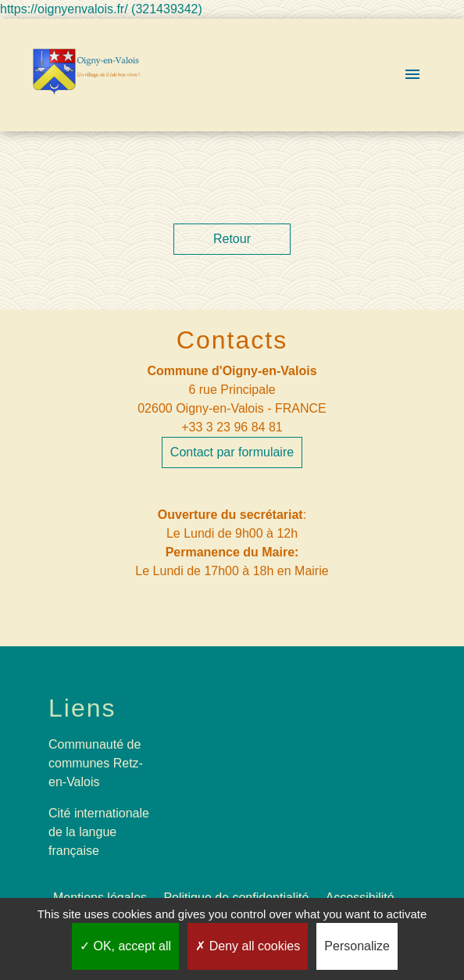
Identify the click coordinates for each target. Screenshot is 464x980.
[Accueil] (87, 75)
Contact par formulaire (232, 452)
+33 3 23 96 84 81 (232, 427)
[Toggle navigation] (412, 75)
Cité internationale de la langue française (99, 832)
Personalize (357, 946)
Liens (82, 708)
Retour (232, 239)
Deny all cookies (248, 946)
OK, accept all (125, 946)
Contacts (232, 340)
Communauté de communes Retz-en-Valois (96, 763)
